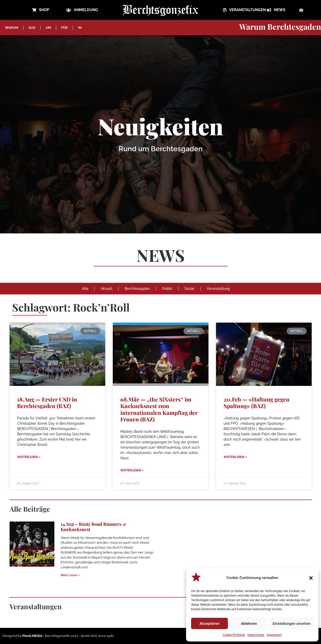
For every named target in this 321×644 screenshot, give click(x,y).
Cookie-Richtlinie (234, 635)
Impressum (274, 635)
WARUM (12, 28)
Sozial (189, 289)
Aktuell (106, 289)
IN (80, 28)
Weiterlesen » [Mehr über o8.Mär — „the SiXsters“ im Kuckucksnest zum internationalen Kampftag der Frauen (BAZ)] (132, 470)
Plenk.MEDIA (32, 636)
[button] (311, 578)
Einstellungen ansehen (292, 624)
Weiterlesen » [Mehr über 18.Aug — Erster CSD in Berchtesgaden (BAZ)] (29, 457)
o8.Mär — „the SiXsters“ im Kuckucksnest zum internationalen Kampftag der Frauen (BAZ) (159, 409)
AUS (32, 28)
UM (48, 28)
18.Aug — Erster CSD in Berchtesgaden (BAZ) (47, 403)
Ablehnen (249, 624)
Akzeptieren (209, 624)
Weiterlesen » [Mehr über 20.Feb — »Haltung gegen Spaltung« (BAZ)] (235, 457)
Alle (85, 289)
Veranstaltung (218, 289)
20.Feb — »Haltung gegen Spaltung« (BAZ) (257, 403)
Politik (167, 289)
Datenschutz (256, 635)
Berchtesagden (137, 289)
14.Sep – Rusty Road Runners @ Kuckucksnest (94, 527)
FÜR (64, 28)
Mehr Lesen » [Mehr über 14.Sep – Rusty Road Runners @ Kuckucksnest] (70, 575)
